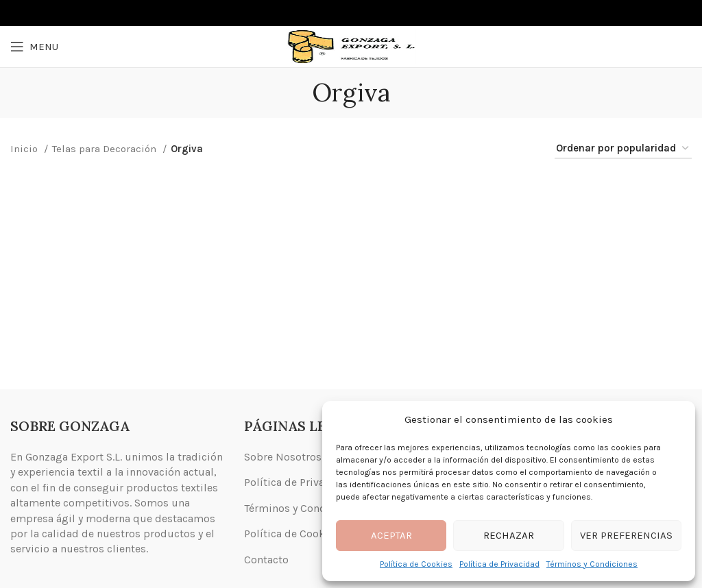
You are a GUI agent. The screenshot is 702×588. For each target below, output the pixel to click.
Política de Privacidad (499, 564)
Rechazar (509, 535)
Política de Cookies (416, 564)
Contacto (266, 560)
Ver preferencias (626, 535)
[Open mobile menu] (34, 47)
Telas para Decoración (106, 149)
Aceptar (391, 535)
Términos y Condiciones (592, 564)
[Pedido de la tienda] (623, 149)
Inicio (25, 149)
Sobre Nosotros (283, 457)
